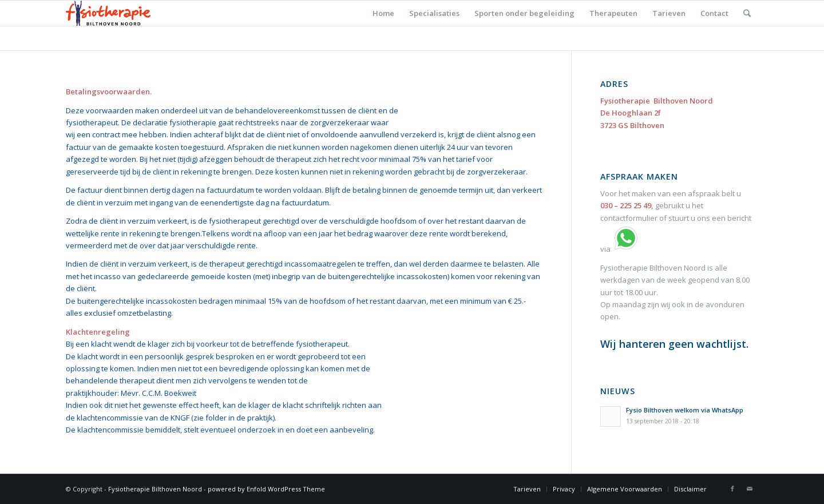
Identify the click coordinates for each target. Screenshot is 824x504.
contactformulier (629, 218)
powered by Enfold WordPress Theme (266, 489)
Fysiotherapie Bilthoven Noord (155, 489)
